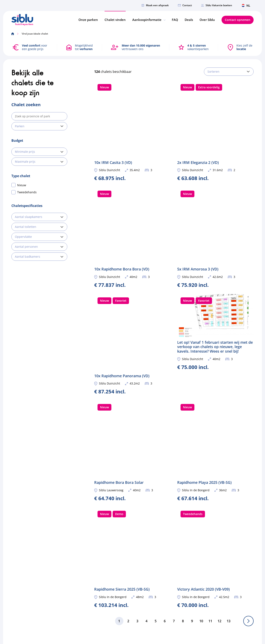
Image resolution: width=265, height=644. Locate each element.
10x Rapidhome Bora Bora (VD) (132, 187)
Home (129, 543)
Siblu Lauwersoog (111, 365)
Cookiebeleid (221, 619)
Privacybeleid (244, 619)
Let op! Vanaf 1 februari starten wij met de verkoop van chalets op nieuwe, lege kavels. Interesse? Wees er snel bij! (215, 265)
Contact (185, 5)
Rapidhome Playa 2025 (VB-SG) (215, 342)
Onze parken (88, 20)
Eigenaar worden (137, 561)
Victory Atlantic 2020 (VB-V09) (215, 416)
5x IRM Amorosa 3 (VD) (215, 187)
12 (219, 462)
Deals (189, 20)
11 (210, 462)
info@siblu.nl (66, 565)
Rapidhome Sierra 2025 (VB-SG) (132, 416)
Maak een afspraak (155, 5)
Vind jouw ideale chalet (142, 555)
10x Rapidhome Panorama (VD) (132, 260)
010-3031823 (65, 571)
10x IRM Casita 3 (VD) (132, 114)
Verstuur (244, 564)
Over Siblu (207, 20)
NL (246, 5)
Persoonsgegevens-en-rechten (185, 619)
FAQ (175, 20)
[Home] (22, 20)
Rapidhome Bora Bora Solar (132, 342)
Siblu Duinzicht (110, 137)
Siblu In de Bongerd (196, 365)
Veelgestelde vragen (139, 585)
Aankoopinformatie (149, 20)
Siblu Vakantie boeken (217, 5)
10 (201, 462)
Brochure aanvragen (140, 567)
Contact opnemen (238, 20)
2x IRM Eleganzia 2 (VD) (215, 114)
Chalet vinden (115, 20)
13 (229, 462)
